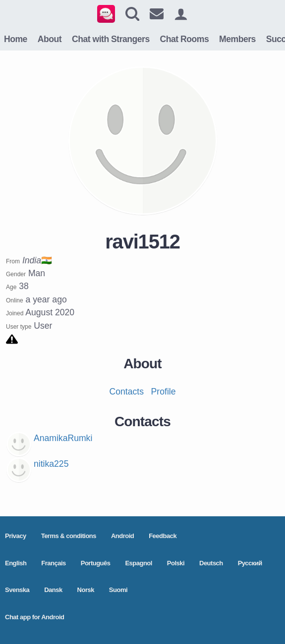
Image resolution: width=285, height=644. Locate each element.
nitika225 (51, 464)
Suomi (118, 590)
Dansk (53, 590)
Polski (176, 563)
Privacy (16, 536)
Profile (164, 392)
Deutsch (211, 563)
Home (16, 39)
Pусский (250, 563)
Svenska (17, 590)
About (50, 39)
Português (96, 563)
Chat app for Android (35, 617)
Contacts (127, 392)
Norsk (86, 590)
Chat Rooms (185, 39)
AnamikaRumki (63, 438)
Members (237, 39)
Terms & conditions (69, 536)
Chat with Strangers (111, 39)
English (16, 563)
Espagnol (139, 563)
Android (122, 536)
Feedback (163, 536)
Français (53, 563)
